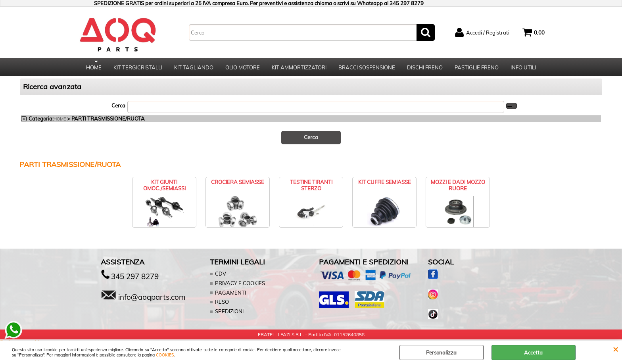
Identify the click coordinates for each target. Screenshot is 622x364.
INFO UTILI (523, 69)
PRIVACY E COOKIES (240, 285)
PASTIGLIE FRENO (477, 69)
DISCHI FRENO (425, 69)
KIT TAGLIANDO (194, 69)
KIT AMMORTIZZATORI (299, 69)
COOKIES (165, 355)
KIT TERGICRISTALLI (138, 69)
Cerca (118, 108)
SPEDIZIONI (229, 314)
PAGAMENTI (230, 295)
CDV (221, 276)
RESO (222, 304)
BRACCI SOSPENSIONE (367, 69)
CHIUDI (615, 349)
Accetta (533, 353)
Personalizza (441, 353)
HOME (94, 69)
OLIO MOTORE (243, 69)
